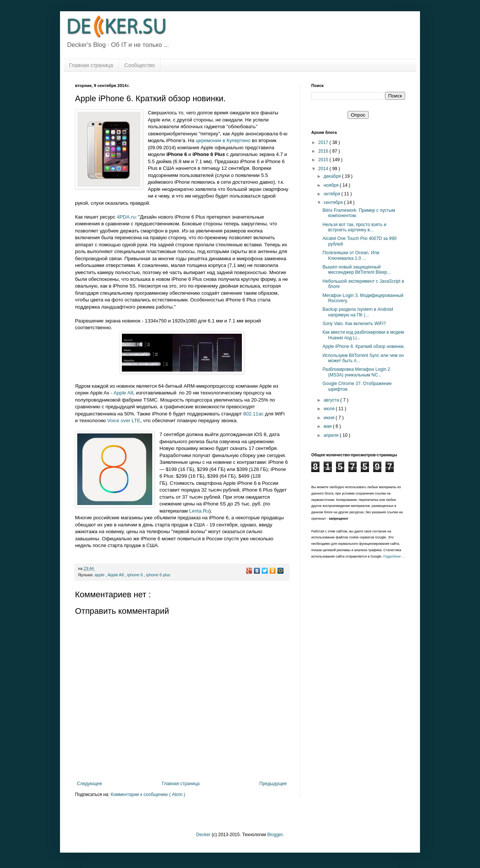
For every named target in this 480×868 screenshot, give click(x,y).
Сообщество (140, 65)
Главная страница (91, 65)
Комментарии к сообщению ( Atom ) (148, 795)
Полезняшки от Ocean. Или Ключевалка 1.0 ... (351, 255)
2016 (324, 151)
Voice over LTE (124, 421)
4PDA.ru (126, 217)
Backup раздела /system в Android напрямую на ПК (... (358, 312)
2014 (324, 169)
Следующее (89, 784)
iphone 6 (135, 575)
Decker (203, 835)
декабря (333, 176)
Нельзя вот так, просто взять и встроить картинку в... (354, 227)
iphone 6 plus (158, 575)
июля (330, 409)
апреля (332, 435)
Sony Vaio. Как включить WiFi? (354, 324)
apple (100, 575)
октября (332, 194)
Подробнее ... (394, 556)
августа (332, 400)
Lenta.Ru (199, 511)
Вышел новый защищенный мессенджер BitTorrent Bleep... (357, 270)
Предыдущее (273, 784)
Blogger (275, 835)
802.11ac (253, 414)
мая (328, 426)
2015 (324, 160)
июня (330, 418)
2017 (324, 142)
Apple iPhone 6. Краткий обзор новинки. (364, 346)
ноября (332, 185)
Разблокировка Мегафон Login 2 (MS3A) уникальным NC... (356, 372)
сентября (334, 202)
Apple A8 (124, 393)
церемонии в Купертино (223, 140)
